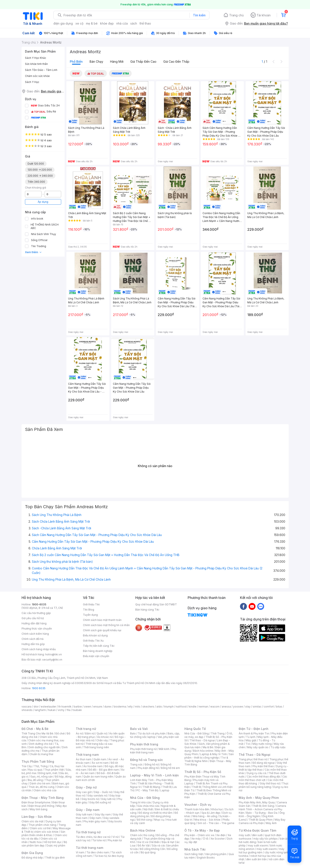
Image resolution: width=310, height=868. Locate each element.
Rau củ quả (35, 770)
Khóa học (217, 809)
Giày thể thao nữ (270, 783)
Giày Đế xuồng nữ (100, 802)
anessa (226, 707)
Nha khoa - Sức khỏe (207, 820)
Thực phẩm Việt (54, 770)
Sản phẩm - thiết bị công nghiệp (209, 756)
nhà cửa (122, 23)
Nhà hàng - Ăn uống (205, 816)
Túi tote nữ (99, 840)
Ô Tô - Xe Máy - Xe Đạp (202, 830)
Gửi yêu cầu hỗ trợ (33, 618)
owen (88, 707)
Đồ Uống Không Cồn (152, 849)
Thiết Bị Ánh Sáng (263, 806)
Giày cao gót (84, 792)
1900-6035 (39, 604)
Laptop (165, 790)
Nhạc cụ (159, 820)
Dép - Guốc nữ (103, 792)
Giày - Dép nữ (86, 787)
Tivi (248, 744)
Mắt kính (164, 749)
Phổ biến (76, 62)
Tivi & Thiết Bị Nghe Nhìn (206, 759)
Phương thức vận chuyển (37, 629)
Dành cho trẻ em (40, 783)
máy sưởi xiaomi (267, 849)
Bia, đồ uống (35, 780)
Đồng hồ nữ (152, 764)
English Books (206, 858)
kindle (193, 707)
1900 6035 (39, 688)
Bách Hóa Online (143, 830)
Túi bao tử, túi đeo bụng (109, 856)
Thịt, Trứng (41, 766)
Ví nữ (115, 837)
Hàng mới (117, 62)
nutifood (181, 707)
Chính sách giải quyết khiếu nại (102, 630)
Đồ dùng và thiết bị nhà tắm (155, 813)
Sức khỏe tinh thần (36, 64)
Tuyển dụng (90, 615)
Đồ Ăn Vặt (144, 845)
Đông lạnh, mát (48, 773)
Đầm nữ (90, 733)
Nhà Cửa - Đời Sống (145, 798)
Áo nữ (79, 733)
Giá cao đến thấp (176, 62)
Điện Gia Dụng (32, 853)
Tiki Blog (89, 610)
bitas (279, 707)
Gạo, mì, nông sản (42, 777)
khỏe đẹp (107, 23)
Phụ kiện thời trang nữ (143, 749)
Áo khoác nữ (105, 737)
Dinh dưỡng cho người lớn (44, 747)
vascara (26, 707)
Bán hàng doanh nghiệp (98, 651)
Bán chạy (96, 62)
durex (108, 707)
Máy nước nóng (262, 744)
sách (134, 23)
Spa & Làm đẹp (211, 813)
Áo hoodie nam (93, 766)
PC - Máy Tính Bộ (147, 790)
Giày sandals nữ (97, 796)
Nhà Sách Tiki (195, 849)
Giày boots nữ (90, 799)
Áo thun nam (84, 759)
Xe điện (221, 835)
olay (248, 707)
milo (138, 707)
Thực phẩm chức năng (42, 825)
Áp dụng (43, 202)
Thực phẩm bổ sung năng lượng (264, 785)
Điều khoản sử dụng (95, 635)
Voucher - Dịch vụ (198, 805)
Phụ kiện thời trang (144, 744)
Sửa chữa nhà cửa (148, 806)
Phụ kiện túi (115, 840)
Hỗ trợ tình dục (53, 842)
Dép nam (95, 818)
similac (257, 707)
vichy (61, 710)
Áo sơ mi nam (100, 763)
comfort (269, 707)
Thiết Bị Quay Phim (261, 820)
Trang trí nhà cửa (140, 802)
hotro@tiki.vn (54, 654)
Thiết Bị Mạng (151, 787)
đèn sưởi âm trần (256, 859)
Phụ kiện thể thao (263, 766)
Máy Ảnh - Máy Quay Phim (259, 798)
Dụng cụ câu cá (256, 773)
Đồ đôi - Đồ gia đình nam (104, 770)
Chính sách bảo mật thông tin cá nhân (106, 625)
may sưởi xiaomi (258, 845)
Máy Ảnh (271, 823)
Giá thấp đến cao (143, 62)
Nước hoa (36, 842)
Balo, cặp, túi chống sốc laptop (155, 735)
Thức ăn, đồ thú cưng (41, 787)
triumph (169, 707)
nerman (203, 707)
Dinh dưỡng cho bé (41, 744)
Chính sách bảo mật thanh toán (102, 620)
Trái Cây (27, 766)
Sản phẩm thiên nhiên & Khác (43, 833)
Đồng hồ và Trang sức (146, 760)
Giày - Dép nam (88, 810)
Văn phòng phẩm (216, 854)
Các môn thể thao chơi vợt (263, 778)
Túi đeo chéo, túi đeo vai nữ (93, 837)
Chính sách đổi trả (33, 639)
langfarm (40, 710)
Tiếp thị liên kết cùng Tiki (99, 646)
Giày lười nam (84, 814)
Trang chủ (236, 15)
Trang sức (136, 764)
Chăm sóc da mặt (33, 821)
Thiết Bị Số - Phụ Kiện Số (203, 772)
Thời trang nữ (86, 729)
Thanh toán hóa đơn (197, 809)
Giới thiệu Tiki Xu (93, 641)
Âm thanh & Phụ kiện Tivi (254, 733)
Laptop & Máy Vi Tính (213, 754)
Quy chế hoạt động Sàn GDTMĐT (156, 604)
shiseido (27, 710)
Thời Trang (218, 733)
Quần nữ (102, 733)
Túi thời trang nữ (88, 832)
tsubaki (77, 710)
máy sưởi (244, 835)
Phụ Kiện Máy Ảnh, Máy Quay (257, 802)
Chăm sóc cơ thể (40, 828)
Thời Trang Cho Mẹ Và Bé (37, 733)
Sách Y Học (32, 82)
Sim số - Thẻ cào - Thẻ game (216, 823)
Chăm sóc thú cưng (142, 835)
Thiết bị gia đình (55, 858)
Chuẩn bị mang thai (41, 754)
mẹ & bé (92, 23)
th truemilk (65, 707)
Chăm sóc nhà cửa (45, 790)
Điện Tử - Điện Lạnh (254, 729)
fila (69, 710)
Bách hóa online (203, 751)
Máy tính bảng (39, 809)
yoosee (238, 707)
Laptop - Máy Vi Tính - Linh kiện (154, 775)
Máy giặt (251, 740)
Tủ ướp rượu (278, 747)
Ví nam (80, 852)
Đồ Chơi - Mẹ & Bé (35, 729)
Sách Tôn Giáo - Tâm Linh (41, 70)
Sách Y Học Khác (36, 58)
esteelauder (48, 707)
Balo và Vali (139, 729)
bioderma (120, 707)
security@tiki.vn (52, 660)
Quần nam (100, 759)
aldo (159, 707)
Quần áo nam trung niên (98, 777)
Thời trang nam (87, 755)
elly (130, 707)
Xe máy (196, 839)
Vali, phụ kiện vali (168, 737)
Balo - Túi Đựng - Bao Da (262, 813)
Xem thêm (33, 252)
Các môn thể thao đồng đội (263, 777)
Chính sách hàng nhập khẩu (39, 649)
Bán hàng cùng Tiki (147, 610)
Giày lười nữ (108, 799)
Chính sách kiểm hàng (35, 634)
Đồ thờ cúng (144, 820)
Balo (133, 733)
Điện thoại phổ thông (41, 806)
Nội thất (148, 809)
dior (36, 707)
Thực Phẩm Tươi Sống (38, 761)
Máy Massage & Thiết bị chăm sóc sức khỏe (46, 830)
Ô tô (206, 839)
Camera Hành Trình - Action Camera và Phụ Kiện (262, 809)
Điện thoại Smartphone (36, 802)
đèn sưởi (257, 835)
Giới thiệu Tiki (91, 604)
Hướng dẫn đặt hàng (34, 623)
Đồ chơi (60, 733)
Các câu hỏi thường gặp (36, 613)
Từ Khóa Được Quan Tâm (257, 830)
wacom (215, 707)
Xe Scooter (218, 839)
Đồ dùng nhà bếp (32, 858)
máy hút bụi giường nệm (262, 851)
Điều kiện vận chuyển (96, 656)
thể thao (145, 23)
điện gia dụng (63, 23)
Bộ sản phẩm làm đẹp (44, 844)
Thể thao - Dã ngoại (202, 740)
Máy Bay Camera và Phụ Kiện (262, 821)
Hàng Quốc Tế (195, 729)
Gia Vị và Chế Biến (148, 842)
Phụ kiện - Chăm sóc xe (199, 835)
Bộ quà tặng (148, 852)
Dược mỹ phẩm (56, 845)
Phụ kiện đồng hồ (148, 768)
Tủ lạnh (251, 737)
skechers (148, 707)
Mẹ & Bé (208, 747)
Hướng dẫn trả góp (33, 644)
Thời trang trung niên (96, 747)
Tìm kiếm (199, 15)
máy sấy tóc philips (266, 839)
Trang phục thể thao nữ (253, 759)
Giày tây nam (103, 814)
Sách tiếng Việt (194, 854)
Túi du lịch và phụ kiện (152, 733)
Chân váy (102, 740)
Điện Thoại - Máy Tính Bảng (43, 798)
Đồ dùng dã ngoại (264, 763)
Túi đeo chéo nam (98, 852)
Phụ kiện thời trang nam (153, 751)
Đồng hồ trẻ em (170, 768)
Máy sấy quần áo (258, 747)
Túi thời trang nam (90, 848)
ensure (98, 707)
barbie (78, 707)
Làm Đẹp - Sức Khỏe (37, 817)
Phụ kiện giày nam (95, 821)
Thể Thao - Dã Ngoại (255, 755)
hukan (52, 710)
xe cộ (79, 23)
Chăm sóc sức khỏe (37, 76)
